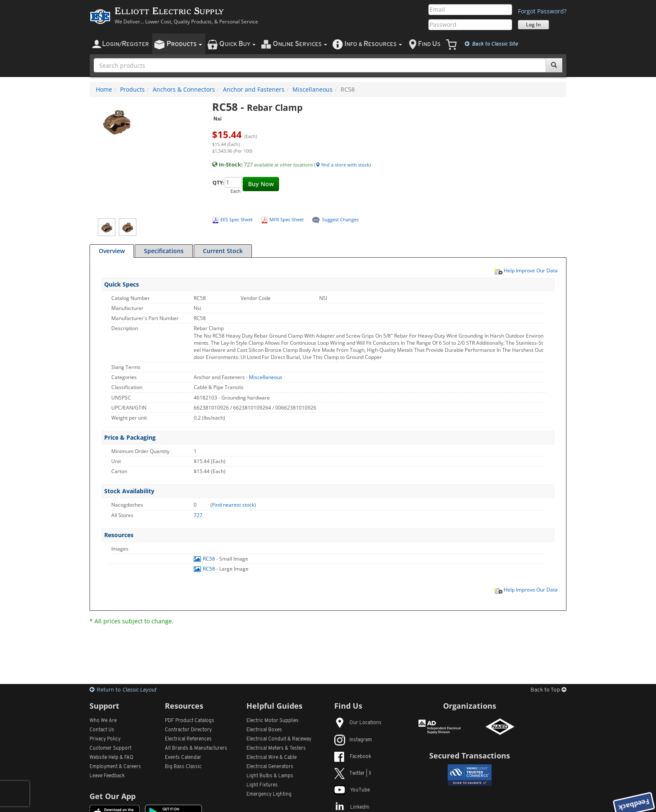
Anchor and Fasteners (254, 89)
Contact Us (102, 730)
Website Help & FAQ (111, 758)
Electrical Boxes (264, 730)
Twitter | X (353, 774)
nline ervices (300, 44)
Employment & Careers (115, 767)
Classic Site (491, 44)
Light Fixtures (262, 785)
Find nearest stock (233, 505)
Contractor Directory (188, 730)
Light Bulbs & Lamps (270, 776)
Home (104, 89)
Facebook (353, 757)
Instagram (353, 740)
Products (132, 89)
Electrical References (188, 739)
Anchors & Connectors (184, 89)
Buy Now (261, 184)
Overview (112, 251)
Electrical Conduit (279, 739)
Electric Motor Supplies (273, 721)
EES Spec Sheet (237, 219)
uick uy (237, 44)
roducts (184, 44)
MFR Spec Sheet (287, 219)
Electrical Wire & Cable (272, 758)
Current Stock (223, 251)
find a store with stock (342, 165)
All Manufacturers (196, 748)
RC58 (205, 559)
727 (198, 515)
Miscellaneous (313, 89)
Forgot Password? (542, 11)
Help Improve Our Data (525, 270)
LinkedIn (352, 807)
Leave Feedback (107, 776)
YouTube (352, 790)
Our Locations (358, 723)
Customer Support (110, 748)
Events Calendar (183, 758)
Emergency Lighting (269, 794)
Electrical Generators (270, 767)
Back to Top (548, 690)
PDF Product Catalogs (190, 721)
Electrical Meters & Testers (276, 748)
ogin (126, 44)
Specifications (164, 251)
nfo (373, 44)
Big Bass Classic (183, 767)
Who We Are (103, 721)
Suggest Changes (340, 219)
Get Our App (113, 796)
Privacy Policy (105, 739)
